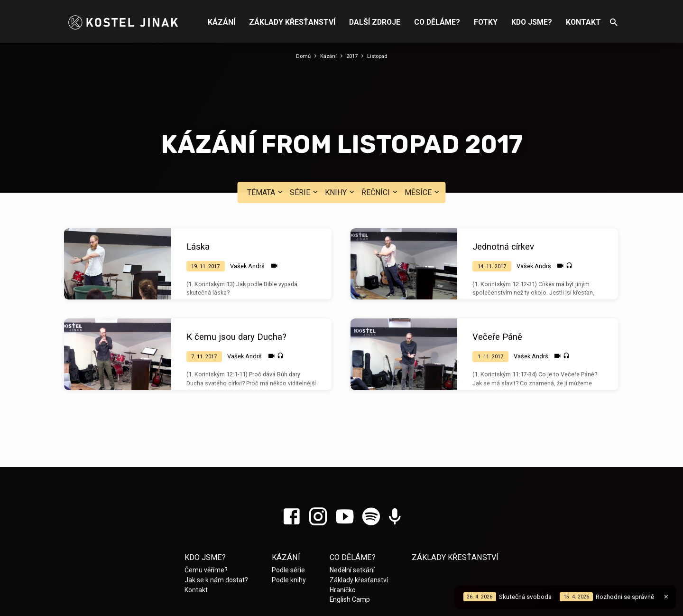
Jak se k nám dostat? (216, 525)
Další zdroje (375, 22)
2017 (352, 56)
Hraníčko (343, 535)
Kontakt (583, 22)
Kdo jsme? (532, 22)
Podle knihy (289, 525)
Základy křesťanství (292, 22)
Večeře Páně (497, 282)
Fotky (486, 22)
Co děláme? (437, 22)
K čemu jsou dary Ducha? (236, 282)
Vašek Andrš (247, 211)
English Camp (350, 545)
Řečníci (381, 137)
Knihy (341, 137)
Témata (266, 137)
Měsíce (423, 137)
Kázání (222, 22)
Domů (300, 56)
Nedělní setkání (352, 515)
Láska (198, 192)
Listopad (380, 56)
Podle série (288, 515)
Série (305, 137)
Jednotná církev (503, 192)
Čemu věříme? (206, 515)
